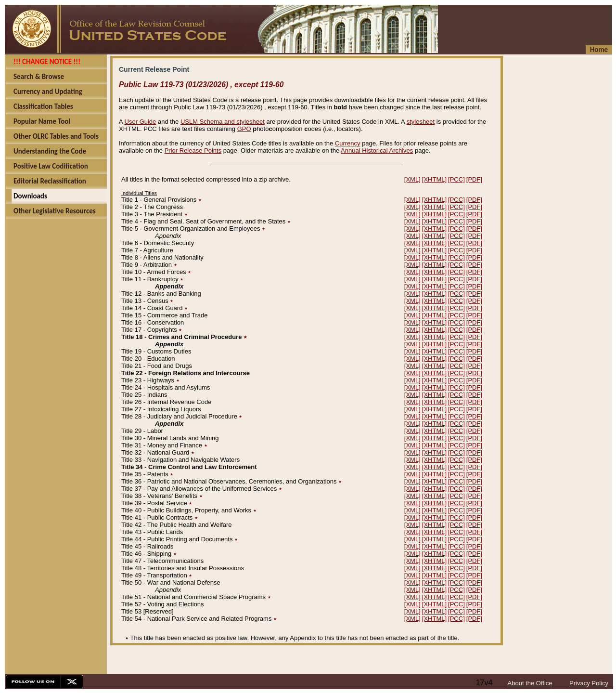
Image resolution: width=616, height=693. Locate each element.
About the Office (530, 683)
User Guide (141, 122)
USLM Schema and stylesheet (223, 122)
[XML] (412, 179)
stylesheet (421, 122)
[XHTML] (434, 179)
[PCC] (456, 179)
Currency (348, 143)
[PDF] (474, 179)
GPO (244, 129)
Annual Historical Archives (377, 150)
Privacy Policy (589, 683)
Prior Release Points (193, 150)
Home (599, 50)
